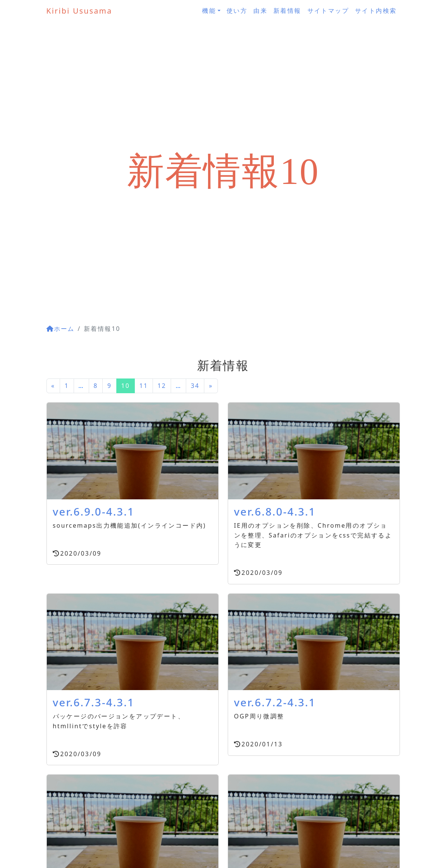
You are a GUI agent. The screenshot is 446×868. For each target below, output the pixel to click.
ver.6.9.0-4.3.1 (94, 511)
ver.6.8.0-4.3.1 (275, 511)
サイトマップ (328, 11)
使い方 (237, 11)
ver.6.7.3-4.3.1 (94, 702)
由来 (260, 11)
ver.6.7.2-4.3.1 (275, 702)
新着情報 (287, 11)
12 (162, 386)
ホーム (61, 329)
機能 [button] (209, 11)
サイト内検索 (376, 11)
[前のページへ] (53, 386)
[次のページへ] (211, 386)
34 (195, 386)
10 (126, 386)
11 (144, 386)
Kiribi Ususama (79, 11)
